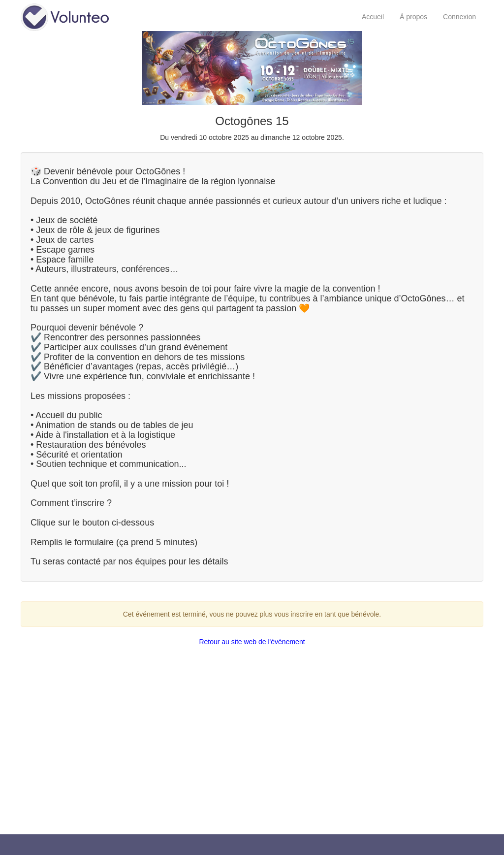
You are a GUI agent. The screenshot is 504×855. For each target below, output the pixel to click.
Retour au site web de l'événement (252, 642)
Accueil (373, 17)
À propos (413, 17)
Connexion (459, 17)
